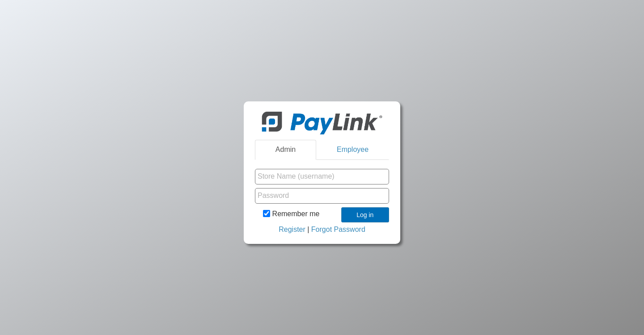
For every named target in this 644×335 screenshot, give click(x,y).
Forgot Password (338, 229)
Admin (286, 149)
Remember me (291, 214)
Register (292, 229)
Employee (353, 149)
